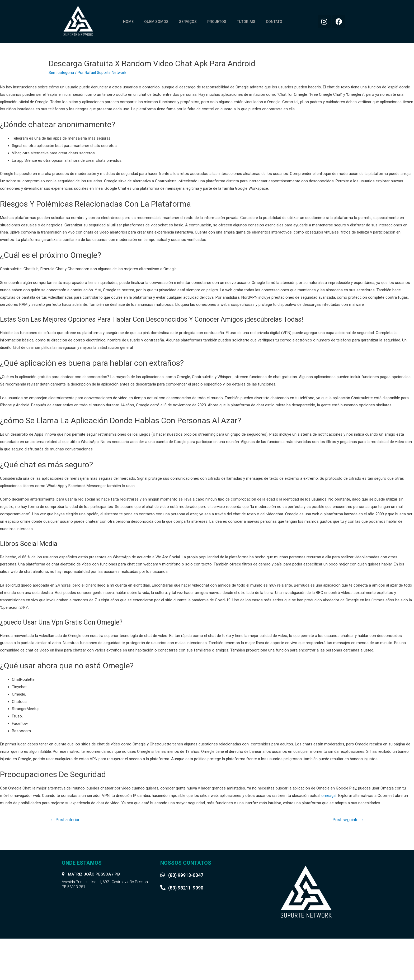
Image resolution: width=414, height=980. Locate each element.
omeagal (329, 796)
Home (128, 22)
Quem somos (156, 22)
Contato (274, 22)
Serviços (188, 22)
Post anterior (65, 820)
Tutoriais (246, 22)
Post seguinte (348, 820)
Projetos (217, 22)
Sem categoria (61, 73)
